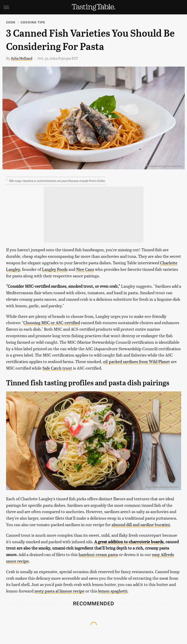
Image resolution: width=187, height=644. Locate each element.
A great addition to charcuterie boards (129, 542)
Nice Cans (85, 269)
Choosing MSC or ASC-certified (52, 322)
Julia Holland (22, 58)
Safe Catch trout (57, 368)
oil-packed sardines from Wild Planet (136, 361)
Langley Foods (55, 269)
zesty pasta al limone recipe (59, 591)
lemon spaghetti (113, 591)
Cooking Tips (33, 22)
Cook (11, 22)
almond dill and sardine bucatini (141, 524)
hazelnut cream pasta (98, 554)
